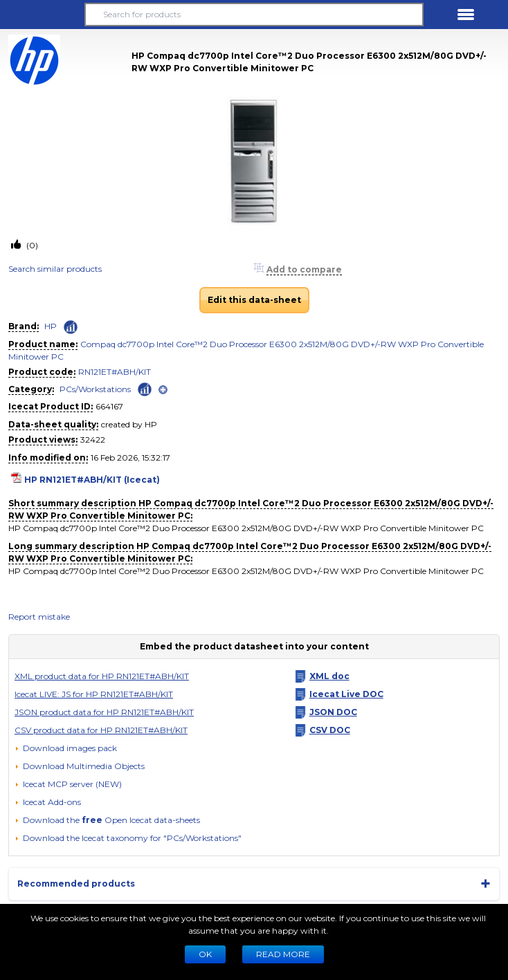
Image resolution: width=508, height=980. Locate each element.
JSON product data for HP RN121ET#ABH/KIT (104, 712)
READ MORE (283, 954)
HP (51, 326)
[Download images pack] (66, 748)
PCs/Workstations (95, 389)
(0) (31, 245)
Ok (205, 954)
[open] (163, 390)
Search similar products (55, 269)
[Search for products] (254, 15)
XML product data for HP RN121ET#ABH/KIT (102, 676)
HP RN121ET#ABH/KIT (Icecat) (92, 480)
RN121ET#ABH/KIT (115, 372)
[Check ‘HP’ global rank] (71, 327)
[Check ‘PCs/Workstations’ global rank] (145, 388)
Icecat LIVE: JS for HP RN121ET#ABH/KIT (94, 694)
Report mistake (39, 617)
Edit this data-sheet (254, 300)
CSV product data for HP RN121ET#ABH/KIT (101, 730)
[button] (42, 15)
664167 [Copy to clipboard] (109, 406)
